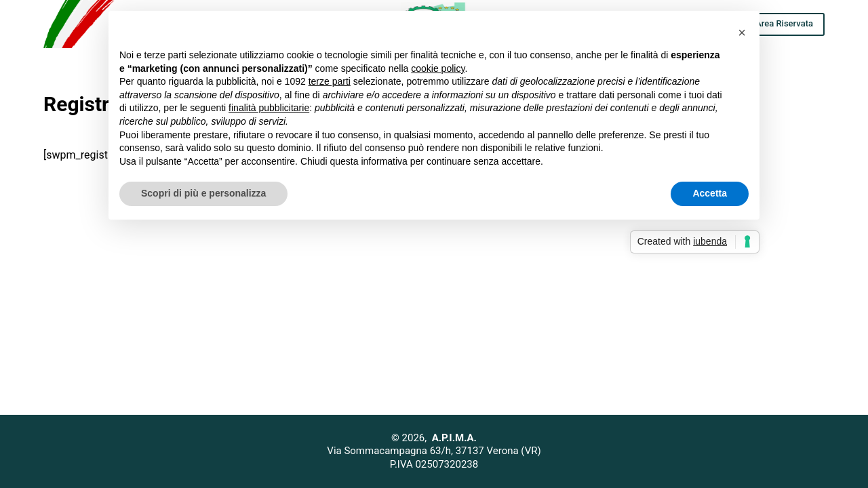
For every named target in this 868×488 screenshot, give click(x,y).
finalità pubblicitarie (269, 108)
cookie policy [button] (438, 68)
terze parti (330, 81)
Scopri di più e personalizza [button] (203, 193)
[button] (742, 33)
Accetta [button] (710, 193)
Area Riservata (784, 23)
